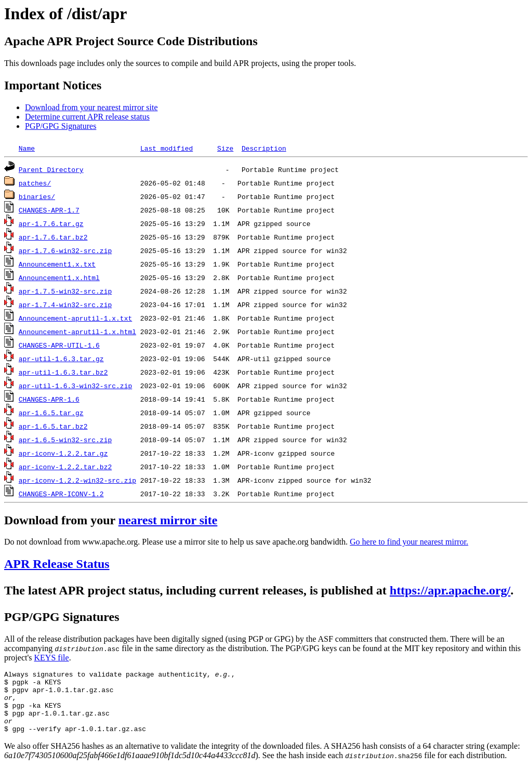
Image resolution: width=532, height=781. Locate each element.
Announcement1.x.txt (57, 264)
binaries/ (37, 196)
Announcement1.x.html (59, 277)
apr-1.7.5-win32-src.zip (65, 291)
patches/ (35, 183)
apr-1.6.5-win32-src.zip (65, 440)
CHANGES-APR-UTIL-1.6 (59, 345)
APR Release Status (57, 564)
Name (27, 148)
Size (225, 148)
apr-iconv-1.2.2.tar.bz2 (65, 467)
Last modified (167, 148)
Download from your (61, 520)
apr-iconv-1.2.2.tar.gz (63, 453)
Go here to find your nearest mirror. (409, 542)
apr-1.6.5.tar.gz (51, 413)
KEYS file (52, 658)
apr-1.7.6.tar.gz (51, 223)
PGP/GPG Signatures (61, 126)
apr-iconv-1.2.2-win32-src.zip (77, 480)
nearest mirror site (168, 520)
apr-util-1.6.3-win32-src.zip (75, 386)
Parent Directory (51, 169)
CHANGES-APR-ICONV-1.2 (61, 494)
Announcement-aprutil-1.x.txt (75, 318)
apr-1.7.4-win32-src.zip (65, 305)
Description (264, 148)
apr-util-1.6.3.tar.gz (61, 359)
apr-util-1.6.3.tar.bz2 (63, 372)
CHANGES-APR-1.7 (49, 210)
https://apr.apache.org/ (450, 590)
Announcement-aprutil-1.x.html (77, 332)
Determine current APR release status (87, 117)
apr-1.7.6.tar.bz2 (53, 237)
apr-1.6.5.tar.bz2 (53, 426)
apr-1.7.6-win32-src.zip (65, 250)
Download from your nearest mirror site (91, 107)
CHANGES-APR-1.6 (49, 399)
